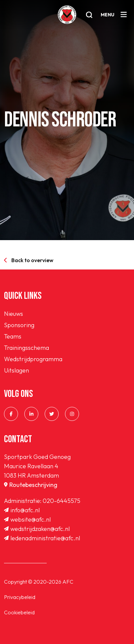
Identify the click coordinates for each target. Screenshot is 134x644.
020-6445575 (61, 501)
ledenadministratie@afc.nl (42, 538)
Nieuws (13, 314)
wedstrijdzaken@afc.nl (37, 529)
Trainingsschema (26, 348)
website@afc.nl (27, 519)
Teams (13, 336)
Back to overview (29, 260)
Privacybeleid (20, 597)
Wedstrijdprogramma (33, 359)
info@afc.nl (22, 510)
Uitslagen (16, 370)
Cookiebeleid (19, 612)
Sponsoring (19, 325)
